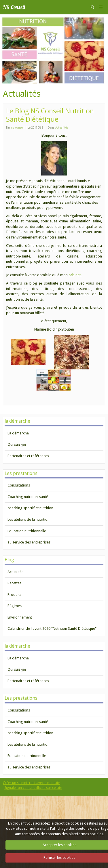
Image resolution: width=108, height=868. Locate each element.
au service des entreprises (29, 542)
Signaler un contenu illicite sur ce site (33, 788)
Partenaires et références (28, 456)
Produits (14, 595)
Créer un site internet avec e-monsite (31, 783)
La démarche (18, 433)
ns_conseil (18, 128)
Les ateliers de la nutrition (29, 519)
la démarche (17, 421)
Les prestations (21, 473)
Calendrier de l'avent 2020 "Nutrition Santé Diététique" (52, 628)
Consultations (19, 485)
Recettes (14, 583)
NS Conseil (14, 7)
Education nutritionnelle (27, 531)
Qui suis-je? (17, 444)
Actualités (62, 128)
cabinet (75, 275)
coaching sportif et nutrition (30, 508)
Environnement (20, 617)
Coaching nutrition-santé (28, 497)
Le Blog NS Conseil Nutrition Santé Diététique (50, 115)
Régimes (15, 606)
